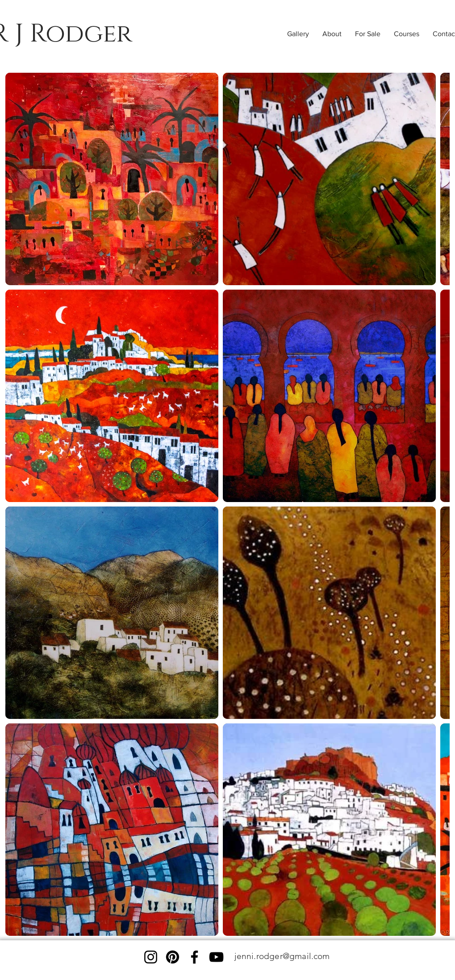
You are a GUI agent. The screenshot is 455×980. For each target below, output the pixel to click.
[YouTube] (216, 957)
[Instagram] (151, 957)
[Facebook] (194, 957)
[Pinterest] (173, 957)
